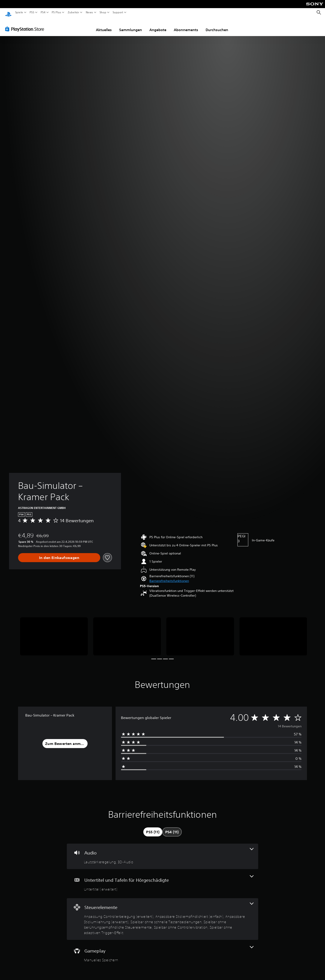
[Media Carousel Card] (54, 632)
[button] (169, 577)
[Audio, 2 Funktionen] (162, 852)
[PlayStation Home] (8, 13)
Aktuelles (104, 25)
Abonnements (186, 25)
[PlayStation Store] (26, 25)
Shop (103, 12)
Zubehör (73, 12)
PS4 (43, 12)
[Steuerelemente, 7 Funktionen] (162, 915)
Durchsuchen (217, 25)
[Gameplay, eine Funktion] (162, 950)
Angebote (158, 25)
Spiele (19, 12)
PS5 (32, 12)
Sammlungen (131, 25)
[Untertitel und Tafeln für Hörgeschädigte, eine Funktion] (162, 879)
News (89, 12)
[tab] (153, 828)
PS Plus (56, 12)
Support (118, 12)
